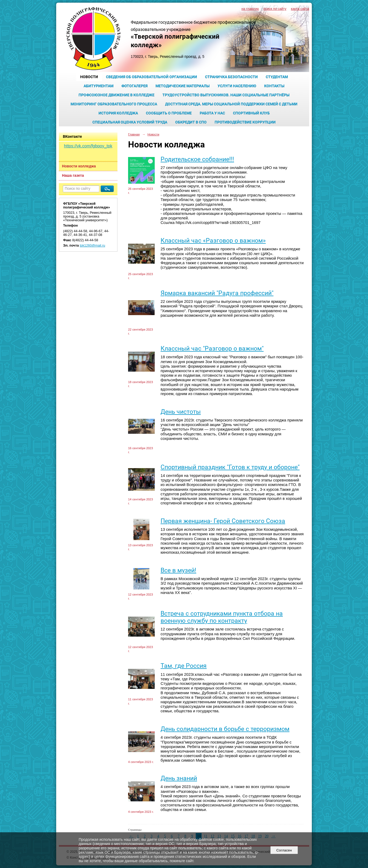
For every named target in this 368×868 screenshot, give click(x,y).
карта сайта (300, 9)
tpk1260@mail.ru (93, 246)
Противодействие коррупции (245, 122)
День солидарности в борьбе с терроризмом (225, 729)
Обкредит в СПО (191, 122)
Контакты (274, 86)
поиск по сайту (275, 9)
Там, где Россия (184, 666)
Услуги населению (237, 86)
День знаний (179, 778)
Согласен (284, 850)
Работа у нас (212, 113)
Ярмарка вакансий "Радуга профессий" (217, 293)
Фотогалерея (134, 86)
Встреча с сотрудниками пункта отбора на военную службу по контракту (222, 617)
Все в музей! (178, 570)
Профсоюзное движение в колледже (116, 95)
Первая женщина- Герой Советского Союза (223, 521)
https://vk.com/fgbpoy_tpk (88, 146)
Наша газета (73, 176)
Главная (134, 134)
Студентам (277, 77)
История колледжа (118, 113)
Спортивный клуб (251, 113)
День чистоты (181, 412)
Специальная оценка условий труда (130, 122)
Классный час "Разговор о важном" (212, 349)
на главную (250, 9)
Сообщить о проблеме (169, 113)
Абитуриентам (99, 86)
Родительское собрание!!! (197, 159)
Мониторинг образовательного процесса (114, 104)
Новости (89, 77)
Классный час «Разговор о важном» (213, 241)
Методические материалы (183, 86)
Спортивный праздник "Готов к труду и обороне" (230, 467)
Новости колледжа (79, 166)
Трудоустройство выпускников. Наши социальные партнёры (226, 95)
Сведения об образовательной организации (152, 77)
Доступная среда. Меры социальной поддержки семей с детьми (231, 104)
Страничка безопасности (231, 77)
